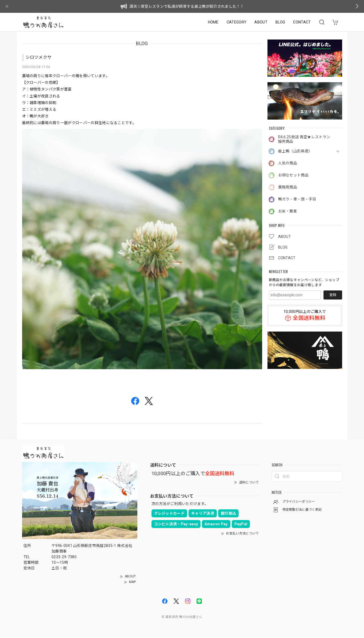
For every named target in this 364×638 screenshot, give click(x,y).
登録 (333, 295)
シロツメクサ (39, 57)
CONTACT (302, 22)
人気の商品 (288, 163)
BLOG (280, 22)
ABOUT (261, 22)
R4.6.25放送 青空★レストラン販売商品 (304, 139)
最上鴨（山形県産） (295, 151)
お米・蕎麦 (288, 211)
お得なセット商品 (293, 175)
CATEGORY (237, 22)
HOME (213, 22)
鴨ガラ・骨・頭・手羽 (297, 199)
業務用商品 (288, 187)
